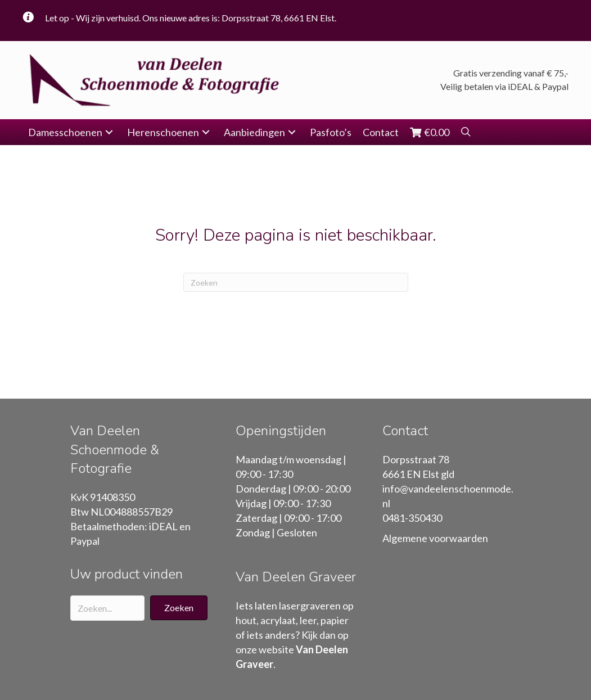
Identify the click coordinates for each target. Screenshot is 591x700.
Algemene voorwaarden (435, 538)
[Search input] (107, 608)
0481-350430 (412, 518)
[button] (109, 132)
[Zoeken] (296, 282)
